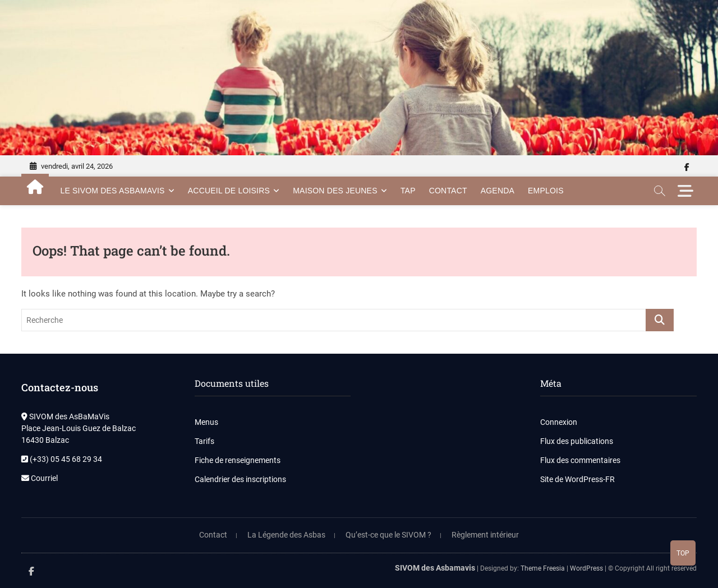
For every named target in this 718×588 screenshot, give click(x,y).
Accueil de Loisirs (229, 191)
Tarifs (204, 441)
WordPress (586, 568)
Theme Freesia (543, 568)
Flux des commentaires (580, 460)
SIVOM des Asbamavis (435, 568)
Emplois (546, 191)
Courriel (40, 478)
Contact (448, 191)
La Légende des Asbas (286, 535)
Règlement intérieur (485, 535)
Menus (206, 422)
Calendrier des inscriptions (240, 479)
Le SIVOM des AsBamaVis (112, 191)
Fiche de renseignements (238, 460)
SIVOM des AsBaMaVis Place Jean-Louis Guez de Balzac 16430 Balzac (79, 428)
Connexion (559, 422)
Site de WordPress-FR (577, 479)
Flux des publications (577, 441)
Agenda (498, 191)
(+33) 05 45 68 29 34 (62, 459)
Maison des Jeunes (335, 191)
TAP (408, 191)
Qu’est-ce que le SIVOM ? (388, 535)
